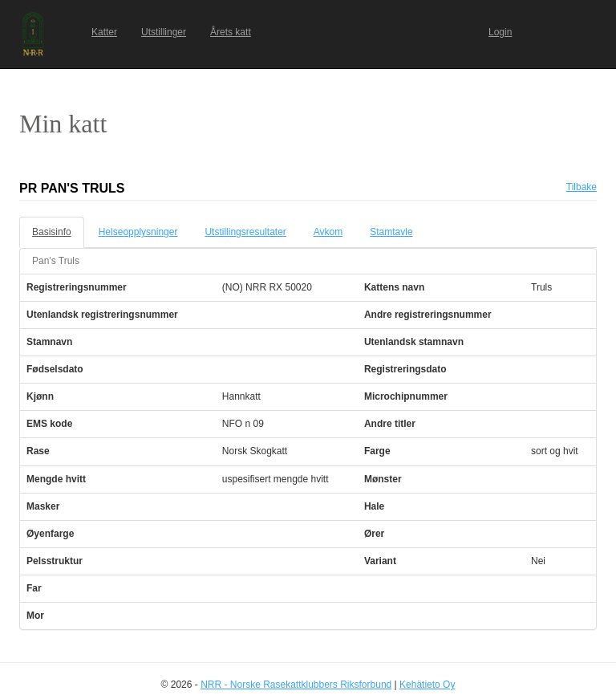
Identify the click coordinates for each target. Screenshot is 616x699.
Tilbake (582, 187)
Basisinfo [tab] (52, 232)
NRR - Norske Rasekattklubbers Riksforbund (296, 685)
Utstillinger (164, 32)
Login (500, 32)
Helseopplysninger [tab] (138, 232)
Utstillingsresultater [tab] (245, 232)
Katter (104, 32)
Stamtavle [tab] (391, 232)
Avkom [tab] (328, 232)
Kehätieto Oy (427, 685)
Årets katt (231, 32)
